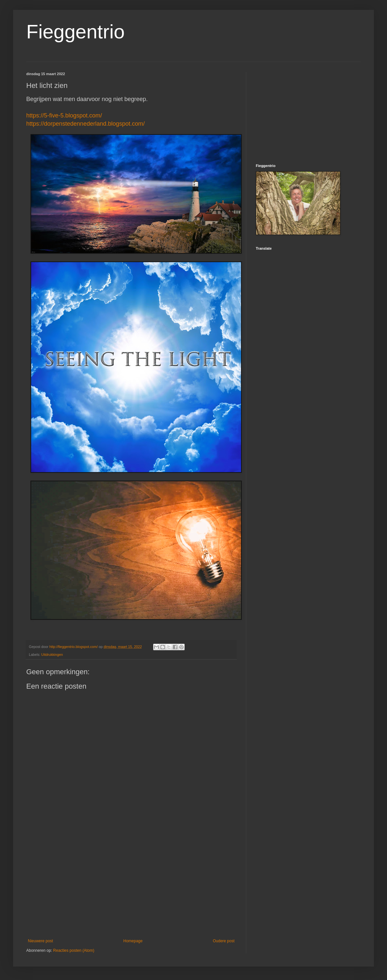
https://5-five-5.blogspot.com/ (64, 115)
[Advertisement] (131, 885)
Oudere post (224, 941)
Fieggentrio (75, 32)
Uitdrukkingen (52, 655)
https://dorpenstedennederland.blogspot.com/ (85, 124)
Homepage (133, 941)
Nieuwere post (41, 941)
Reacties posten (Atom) (74, 950)
